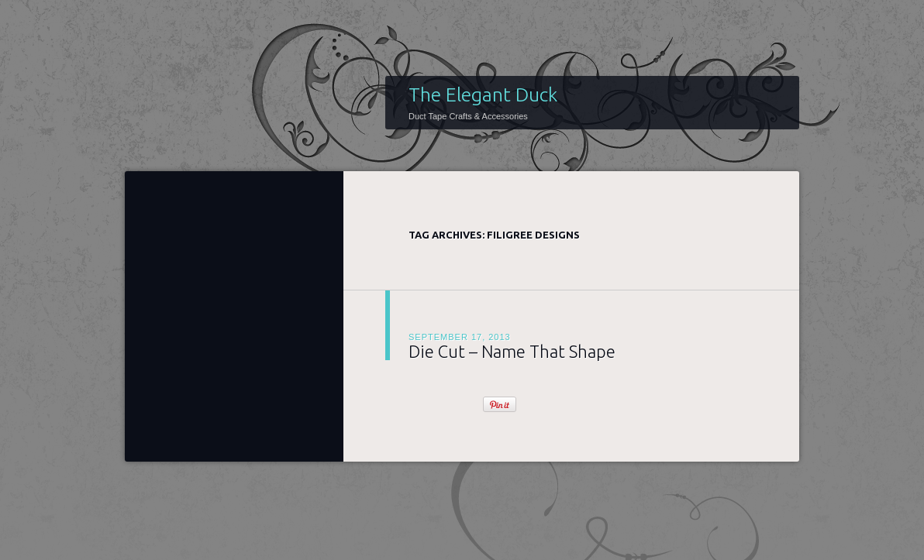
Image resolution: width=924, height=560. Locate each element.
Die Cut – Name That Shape (512, 351)
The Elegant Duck (483, 94)
